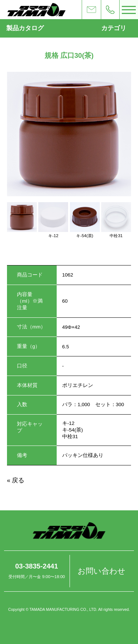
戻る (18, 480)
